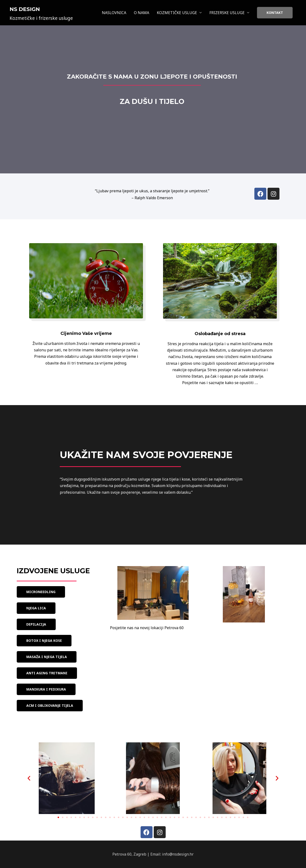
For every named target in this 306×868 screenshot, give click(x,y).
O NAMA (142, 13)
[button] (41, 592)
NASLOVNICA (114, 13)
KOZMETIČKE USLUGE (177, 13)
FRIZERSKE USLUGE (227, 13)
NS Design (25, 9)
